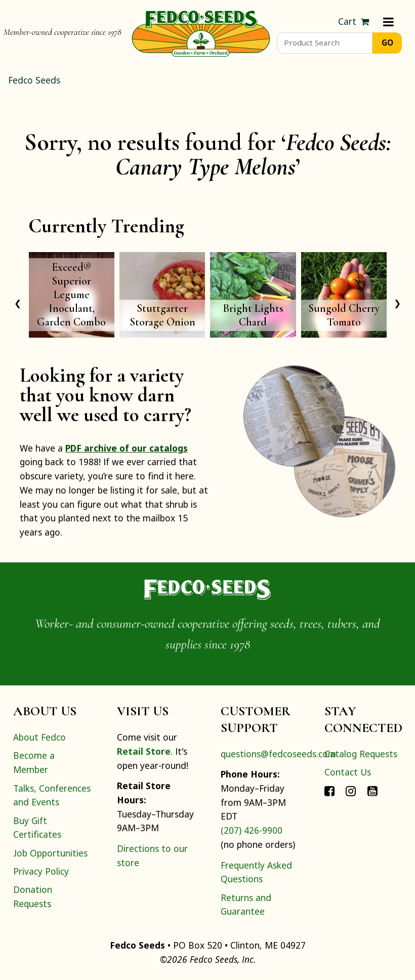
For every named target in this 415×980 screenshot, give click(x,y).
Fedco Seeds (34, 80)
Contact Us (348, 772)
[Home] (201, 32)
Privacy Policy (41, 871)
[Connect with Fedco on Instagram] (351, 790)
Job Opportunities (50, 853)
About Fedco (39, 737)
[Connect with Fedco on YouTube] (372, 790)
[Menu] (388, 22)
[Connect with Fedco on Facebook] (329, 790)
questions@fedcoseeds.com (278, 754)
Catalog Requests (361, 754)
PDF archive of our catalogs (127, 448)
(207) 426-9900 (252, 830)
